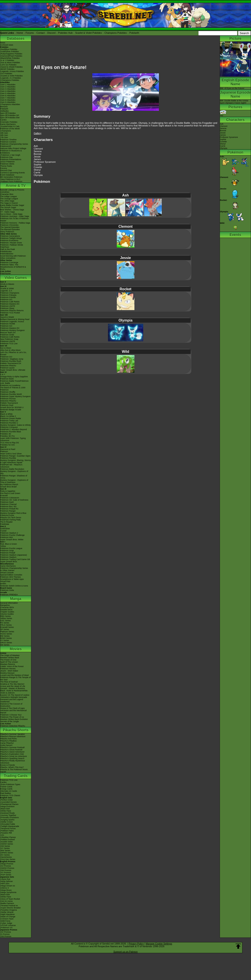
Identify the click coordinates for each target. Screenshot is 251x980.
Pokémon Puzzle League (11, 548)
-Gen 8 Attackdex (8, 100)
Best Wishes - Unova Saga (12, 210)
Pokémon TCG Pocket (10, 313)
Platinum (4, 451)
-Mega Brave (6, 890)
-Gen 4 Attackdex (8, 91)
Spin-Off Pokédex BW (10, 118)
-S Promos (5, 934)
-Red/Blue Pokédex (9, 49)
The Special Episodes (10, 227)
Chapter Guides (7, 612)
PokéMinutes (6, 251)
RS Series (5, 623)
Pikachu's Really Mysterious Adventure (13, 762)
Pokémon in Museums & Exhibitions (11, 152)
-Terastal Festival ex (9, 906)
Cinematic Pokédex (9, 122)
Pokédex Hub (65, 33)
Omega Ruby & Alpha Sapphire (14, 377)
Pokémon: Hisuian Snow (11, 243)
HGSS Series (6, 634)
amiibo (3, 584)
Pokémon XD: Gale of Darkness (14, 500)
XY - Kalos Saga (7, 212)
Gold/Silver (5, 529)
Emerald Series (7, 627)
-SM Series (5, 846)
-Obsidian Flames (8, 837)
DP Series (5, 629)
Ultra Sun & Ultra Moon (10, 350)
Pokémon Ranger (8, 511)
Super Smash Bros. (9, 562)
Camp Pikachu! (7, 743)
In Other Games (7, 570)
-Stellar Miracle (7, 912)
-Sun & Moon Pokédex (10, 63)
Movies (16, 649)
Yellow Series (6, 618)
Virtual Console (7, 573)
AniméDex (5, 192)
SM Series (5, 645)
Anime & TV (16, 186)
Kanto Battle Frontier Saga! (12, 205)
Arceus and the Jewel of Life (13, 686)
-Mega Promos (7, 864)
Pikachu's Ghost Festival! (11, 750)
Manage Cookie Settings (159, 944)
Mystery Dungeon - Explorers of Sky (14, 472)
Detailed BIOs (6, 610)
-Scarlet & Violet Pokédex (11, 76)
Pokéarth (134, 33)
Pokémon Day (7, 157)
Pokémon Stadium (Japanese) (14, 555)
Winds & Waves (7, 284)
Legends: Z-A (6, 291)
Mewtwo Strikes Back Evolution (14, 719)
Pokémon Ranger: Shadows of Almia (14, 477)
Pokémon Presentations (11, 159)
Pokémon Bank (7, 379)
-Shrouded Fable (8, 824)
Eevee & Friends (8, 765)
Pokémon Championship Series (14, 144)
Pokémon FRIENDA (9, 595)
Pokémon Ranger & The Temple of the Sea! (15, 679)
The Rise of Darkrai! (9, 682)
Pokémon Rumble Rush (11, 361)
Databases (16, 38)
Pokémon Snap (7, 551)
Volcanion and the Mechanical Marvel (13, 712)
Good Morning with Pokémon (13, 256)
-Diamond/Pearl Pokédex (11, 56)
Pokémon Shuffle (8, 392)
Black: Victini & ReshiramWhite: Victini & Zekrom (14, 692)
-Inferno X (5, 888)
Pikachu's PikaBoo (8, 741)
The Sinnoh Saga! (8, 207)
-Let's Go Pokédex (8, 65)
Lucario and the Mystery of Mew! (15, 675)
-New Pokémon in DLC (10, 179)
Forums (30, 33)
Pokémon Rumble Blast (11, 432)
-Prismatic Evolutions (9, 817)
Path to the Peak (8, 249)
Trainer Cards (6, 787)
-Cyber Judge (6, 923)
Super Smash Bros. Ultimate (13, 370)
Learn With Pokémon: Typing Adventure (13, 439)
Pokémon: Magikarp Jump (12, 359)
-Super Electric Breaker (10, 908)
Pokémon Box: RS (8, 507)
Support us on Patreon (125, 952)
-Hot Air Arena (6, 901)
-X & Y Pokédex (7, 60)
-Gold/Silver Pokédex (10, 52)
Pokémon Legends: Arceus (12, 322)
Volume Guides (7, 614)
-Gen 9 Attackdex (8, 102)
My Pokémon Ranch (9, 484)
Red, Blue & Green (9, 544)
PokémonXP (6, 146)
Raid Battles (6, 793)
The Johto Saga (7, 201)
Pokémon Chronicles (9, 225)
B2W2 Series (6, 638)
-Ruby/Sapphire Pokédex (11, 54)
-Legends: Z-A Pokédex (11, 78)
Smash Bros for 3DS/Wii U (12, 407)
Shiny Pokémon (7, 232)
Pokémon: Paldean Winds (12, 245)
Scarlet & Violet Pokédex (88, 33)
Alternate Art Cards (9, 791)
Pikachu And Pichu (8, 739)
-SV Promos (6, 866)
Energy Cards (6, 789)
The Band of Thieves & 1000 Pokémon (13, 389)
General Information (9, 603)
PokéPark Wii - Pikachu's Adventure (11, 466)
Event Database (7, 175)
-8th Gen (4, 135)
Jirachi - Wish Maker (9, 671)
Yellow (3, 546)
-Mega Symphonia (8, 892)
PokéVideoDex (7, 254)
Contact (41, 33)
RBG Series (6, 616)
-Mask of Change (8, 917)
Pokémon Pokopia (8, 295)
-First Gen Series (8, 859)
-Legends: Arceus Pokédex (12, 71)
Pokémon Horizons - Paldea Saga (15, 223)
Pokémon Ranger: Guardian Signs (15, 456)
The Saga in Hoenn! (9, 203)
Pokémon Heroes (8, 669)
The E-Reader (7, 522)
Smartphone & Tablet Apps (12, 579)
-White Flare (6, 811)
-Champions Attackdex (10, 104)
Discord (51, 33)
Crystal (3, 531)
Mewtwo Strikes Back (10, 658)
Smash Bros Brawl (8, 487)
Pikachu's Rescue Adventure (13, 736)
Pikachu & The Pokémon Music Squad (14, 771)
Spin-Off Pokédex (8, 113)
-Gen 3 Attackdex (8, 89)
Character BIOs (7, 607)
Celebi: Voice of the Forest (12, 666)
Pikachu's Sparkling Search (12, 758)
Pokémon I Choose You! (11, 715)
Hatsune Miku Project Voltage (13, 148)
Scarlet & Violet (7, 288)
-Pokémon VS (6, 928)
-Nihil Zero (5, 884)
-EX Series (5, 855)
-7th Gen (4, 137)
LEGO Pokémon (7, 162)
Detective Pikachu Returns (12, 311)
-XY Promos (6, 873)
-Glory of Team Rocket (10, 899)
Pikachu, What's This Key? (12, 767)
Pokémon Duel (7, 405)
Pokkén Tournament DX (11, 363)
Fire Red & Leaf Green (10, 493)
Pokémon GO (6, 300)
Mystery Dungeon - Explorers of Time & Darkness (14, 481)
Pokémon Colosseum (10, 498)
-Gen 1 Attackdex (8, 85)
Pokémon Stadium (8, 557)
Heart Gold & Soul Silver (11, 454)
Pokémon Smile (7, 335)
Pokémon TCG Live (9, 344)
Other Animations (8, 258)
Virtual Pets (5, 581)
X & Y (3, 374)
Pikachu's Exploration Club (12, 754)
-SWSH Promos (7, 868)
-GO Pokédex (6, 74)
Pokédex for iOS (7, 445)
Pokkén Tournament (9, 403)
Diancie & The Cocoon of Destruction (11, 705)
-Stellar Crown (7, 822)
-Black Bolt (5, 809)
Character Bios (7, 194)
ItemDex (4, 107)
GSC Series (6, 621)
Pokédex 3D (6, 434)
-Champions (6, 131)
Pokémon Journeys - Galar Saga (15, 216)
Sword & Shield (7, 317)
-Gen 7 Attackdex (8, 98)
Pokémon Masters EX (10, 304)
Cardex (3, 120)
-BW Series (5, 851)
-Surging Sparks (7, 820)
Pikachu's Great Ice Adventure (14, 756)
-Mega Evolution (7, 806)
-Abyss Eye (5, 879)
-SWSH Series (7, 844)
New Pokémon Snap (9, 339)
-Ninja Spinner (7, 881)
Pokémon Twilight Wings (11, 238)
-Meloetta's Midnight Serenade (14, 697)
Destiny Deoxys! (7, 673)
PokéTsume (5, 274)
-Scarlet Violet (6, 842)
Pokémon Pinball (8, 553)
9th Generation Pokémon (11, 177)
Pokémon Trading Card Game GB (15, 559)
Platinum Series (7, 632)
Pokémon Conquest (9, 427)
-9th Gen (4, 133)
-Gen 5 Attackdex (8, 93)
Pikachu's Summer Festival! (12, 747)
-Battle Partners (7, 903)
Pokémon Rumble (8, 458)
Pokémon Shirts (7, 164)
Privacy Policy (136, 944)
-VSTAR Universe (8, 925)
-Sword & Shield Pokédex (11, 67)
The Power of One (8, 660)
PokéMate (5, 524)
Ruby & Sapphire (8, 491)
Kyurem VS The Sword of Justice (15, 695)
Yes (223, 115)
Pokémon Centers (8, 142)
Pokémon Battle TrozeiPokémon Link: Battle (14, 382)
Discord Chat (6, 170)
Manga (16, 599)
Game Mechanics (8, 124)
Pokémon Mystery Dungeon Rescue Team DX (12, 331)
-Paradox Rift (6, 833)
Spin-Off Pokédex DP (10, 115)
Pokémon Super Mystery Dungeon (15, 396)
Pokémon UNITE (8, 306)
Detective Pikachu (8, 366)
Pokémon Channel (8, 504)
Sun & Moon (6, 348)
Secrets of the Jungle (10, 721)
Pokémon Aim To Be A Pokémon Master (14, 220)
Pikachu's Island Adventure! (12, 752)
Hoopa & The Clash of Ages (12, 708)
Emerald (4, 496)
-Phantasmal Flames (9, 804)
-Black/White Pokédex (10, 58)
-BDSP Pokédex (7, 69)
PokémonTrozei (7, 515)
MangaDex (5, 605)
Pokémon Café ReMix (10, 302)
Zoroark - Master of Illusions (13, 688)
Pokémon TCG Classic (10, 795)
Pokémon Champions (10, 293)
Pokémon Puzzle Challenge (12, 535)
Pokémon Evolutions (9, 240)
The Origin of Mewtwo (10, 655)
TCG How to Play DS (10, 443)
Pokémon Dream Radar (11, 418)
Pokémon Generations (10, 236)
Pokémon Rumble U (9, 423)
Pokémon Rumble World (11, 394)
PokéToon (5, 247)
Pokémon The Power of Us (12, 717)
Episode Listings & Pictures (12, 190)
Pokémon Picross (8, 399)
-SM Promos (6, 870)
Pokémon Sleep (7, 308)
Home (20, 33)
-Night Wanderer (7, 914)
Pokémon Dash (7, 502)
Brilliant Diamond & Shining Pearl (15, 319)
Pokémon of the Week (10, 129)
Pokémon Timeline (8, 140)
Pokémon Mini (7, 537)
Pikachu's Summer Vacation (13, 734)
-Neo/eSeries (6, 857)
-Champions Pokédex (10, 80)
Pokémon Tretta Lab (9, 421)
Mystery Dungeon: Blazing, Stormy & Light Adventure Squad (16, 461)
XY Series (5, 640)
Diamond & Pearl (8, 449)
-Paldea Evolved (7, 839)
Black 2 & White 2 (8, 416)
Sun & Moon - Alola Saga (11, 214)
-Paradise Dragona (9, 910)
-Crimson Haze (7, 919)
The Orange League (9, 199)
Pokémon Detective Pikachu (13, 726)
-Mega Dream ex (8, 886)
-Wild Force (5, 921)
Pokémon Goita (7, 590)
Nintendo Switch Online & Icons (14, 586)
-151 (2, 835)
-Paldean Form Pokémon (11, 181)
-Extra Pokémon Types (10, 784)
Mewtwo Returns (8, 664)
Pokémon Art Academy (10, 385)
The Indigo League (8, 196)
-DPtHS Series (7, 853)
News (3, 43)
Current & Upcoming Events (13, 173)
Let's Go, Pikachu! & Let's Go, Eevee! (13, 353)
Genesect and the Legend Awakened (12, 701)
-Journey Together (8, 815)
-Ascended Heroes (8, 802)
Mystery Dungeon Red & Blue (13, 513)
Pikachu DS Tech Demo (11, 518)
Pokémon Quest (7, 368)
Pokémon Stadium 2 (9, 533)
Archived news (7, 45)
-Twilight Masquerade (10, 826)
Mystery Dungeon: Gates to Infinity (15, 425)
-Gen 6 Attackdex (8, 96)
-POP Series (6, 875)
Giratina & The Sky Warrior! (12, 684)
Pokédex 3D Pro (7, 436)
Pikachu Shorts (16, 730)
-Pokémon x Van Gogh (10, 155)
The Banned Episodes (10, 229)
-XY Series (5, 848)
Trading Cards (16, 776)
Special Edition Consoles (11, 575)
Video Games (16, 278)
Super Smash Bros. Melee (12, 540)
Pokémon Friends (8, 297)
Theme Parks (6, 166)
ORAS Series (6, 643)
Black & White (6, 414)
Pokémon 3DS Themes (10, 577)
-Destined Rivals (7, 813)
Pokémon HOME (8, 324)
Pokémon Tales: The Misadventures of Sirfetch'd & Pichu (13, 267)
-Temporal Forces (8, 828)
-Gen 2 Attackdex (8, 87)
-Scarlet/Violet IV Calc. (10, 126)
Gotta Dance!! (6, 745)
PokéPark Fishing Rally (10, 520)
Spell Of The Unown (9, 662)
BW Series (5, 636)
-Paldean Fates (7, 831)
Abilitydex (5, 111)
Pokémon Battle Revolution (12, 469)
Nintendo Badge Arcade (11, 410)
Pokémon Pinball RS (9, 509)
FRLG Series (6, 625)
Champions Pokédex (116, 33)
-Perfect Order (7, 800)
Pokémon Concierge (9, 263)
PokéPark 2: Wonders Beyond (13, 429)
